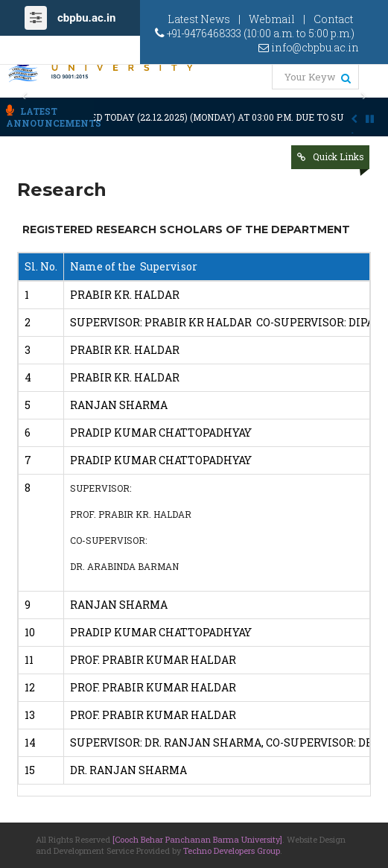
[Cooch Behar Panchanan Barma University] (197, 839)
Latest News (199, 19)
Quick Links (338, 156)
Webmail (272, 19)
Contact (333, 19)
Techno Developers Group (232, 850)
